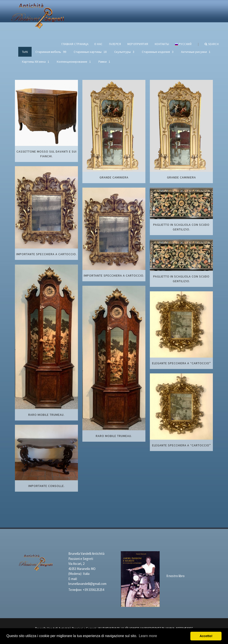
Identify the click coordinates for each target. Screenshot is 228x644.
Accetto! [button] (206, 636)
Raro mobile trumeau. (46, 415)
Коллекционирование (74, 62)
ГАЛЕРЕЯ (115, 44)
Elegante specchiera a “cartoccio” (181, 363)
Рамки (104, 62)
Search (212, 44)
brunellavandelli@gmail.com (87, 584)
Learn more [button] (148, 636)
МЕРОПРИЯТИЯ (138, 44)
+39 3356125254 (93, 590)
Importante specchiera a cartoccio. (47, 254)
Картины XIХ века (36, 62)
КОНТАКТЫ (162, 44)
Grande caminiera (114, 177)
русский (183, 44)
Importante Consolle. (47, 486)
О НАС (98, 44)
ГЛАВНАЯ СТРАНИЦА (75, 44)
